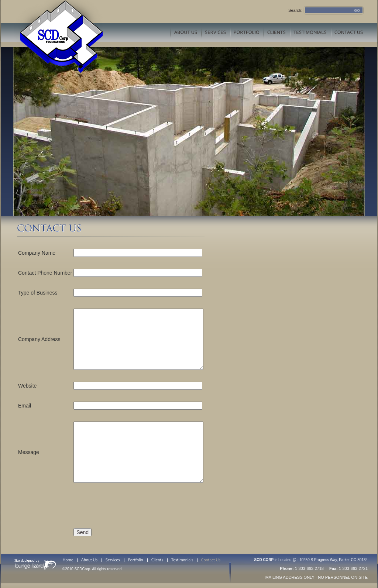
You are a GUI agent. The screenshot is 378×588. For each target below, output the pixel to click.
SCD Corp (58, 37)
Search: (295, 10)
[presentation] (130, 504)
